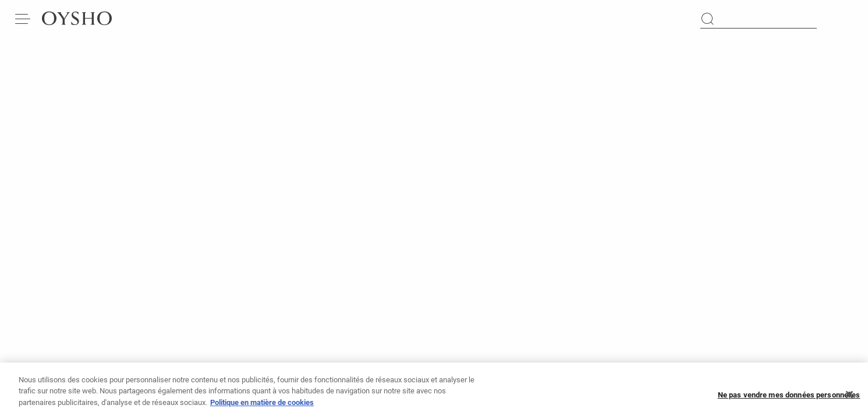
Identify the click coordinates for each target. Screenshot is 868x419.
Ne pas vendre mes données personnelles (789, 398)
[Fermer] (849, 399)
